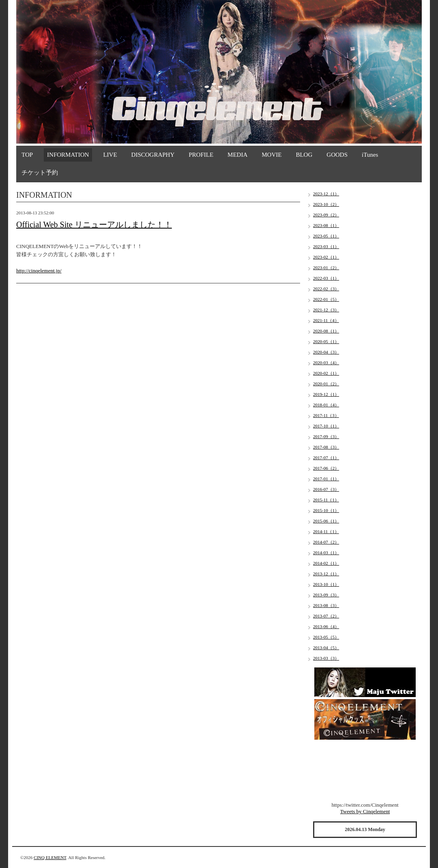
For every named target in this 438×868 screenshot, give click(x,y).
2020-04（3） (326, 352)
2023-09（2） (326, 215)
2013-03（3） (326, 658)
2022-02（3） (326, 289)
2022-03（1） (326, 278)
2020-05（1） (326, 341)
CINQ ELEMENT (50, 857)
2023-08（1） (326, 225)
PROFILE (201, 155)
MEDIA (237, 155)
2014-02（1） (326, 563)
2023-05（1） (326, 236)
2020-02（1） (326, 373)
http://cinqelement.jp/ (39, 271)
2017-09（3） (326, 436)
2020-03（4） (326, 363)
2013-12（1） (326, 574)
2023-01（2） (326, 268)
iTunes (370, 155)
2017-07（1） (326, 458)
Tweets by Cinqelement (365, 811)
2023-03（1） (326, 246)
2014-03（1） (326, 553)
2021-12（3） (326, 310)
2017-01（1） (326, 479)
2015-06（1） (326, 521)
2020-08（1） (326, 331)
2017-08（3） (326, 447)
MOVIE (272, 155)
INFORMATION (68, 155)
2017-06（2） (326, 468)
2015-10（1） (326, 510)
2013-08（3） (326, 605)
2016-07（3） (326, 489)
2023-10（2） (326, 204)
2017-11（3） (326, 415)
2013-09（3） (326, 595)
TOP (27, 155)
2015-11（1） (326, 500)
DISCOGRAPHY (153, 155)
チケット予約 (40, 173)
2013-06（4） (326, 626)
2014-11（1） (326, 531)
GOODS (337, 155)
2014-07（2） (326, 542)
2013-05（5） (326, 637)
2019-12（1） (326, 394)
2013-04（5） (326, 648)
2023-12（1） (326, 194)
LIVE (110, 155)
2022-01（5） (326, 299)
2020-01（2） (326, 384)
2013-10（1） (326, 584)
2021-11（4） (326, 320)
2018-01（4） (326, 405)
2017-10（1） (326, 426)
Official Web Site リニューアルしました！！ (94, 225)
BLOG (304, 155)
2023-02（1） (326, 257)
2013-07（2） (326, 616)
